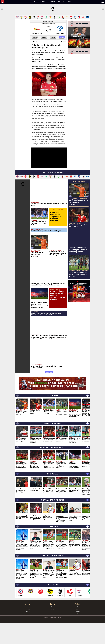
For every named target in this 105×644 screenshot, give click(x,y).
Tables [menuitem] (53, 2)
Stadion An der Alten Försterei (48, 24)
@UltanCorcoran (46, 42)
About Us (28, 607)
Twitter (77, 607)
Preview (53, 37)
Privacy (52, 609)
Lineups (35, 37)
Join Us (28, 611)
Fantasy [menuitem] (61, 2)
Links (77, 614)
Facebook (77, 609)
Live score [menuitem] (43, 2)
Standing (44, 37)
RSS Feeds (77, 611)
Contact (28, 609)
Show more (49, 372)
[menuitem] (16, 2)
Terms (53, 607)
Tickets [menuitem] (70, 2)
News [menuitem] (34, 2)
